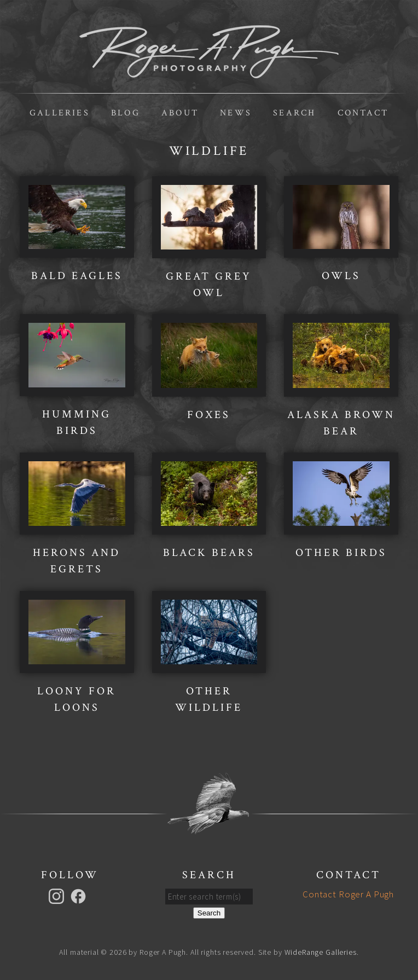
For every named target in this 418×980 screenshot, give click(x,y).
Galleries (60, 113)
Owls (341, 276)
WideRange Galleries (321, 952)
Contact (363, 113)
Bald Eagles (77, 276)
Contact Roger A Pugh (348, 894)
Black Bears (209, 553)
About (180, 113)
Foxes (209, 415)
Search (294, 113)
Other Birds (341, 553)
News (236, 113)
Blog (126, 113)
